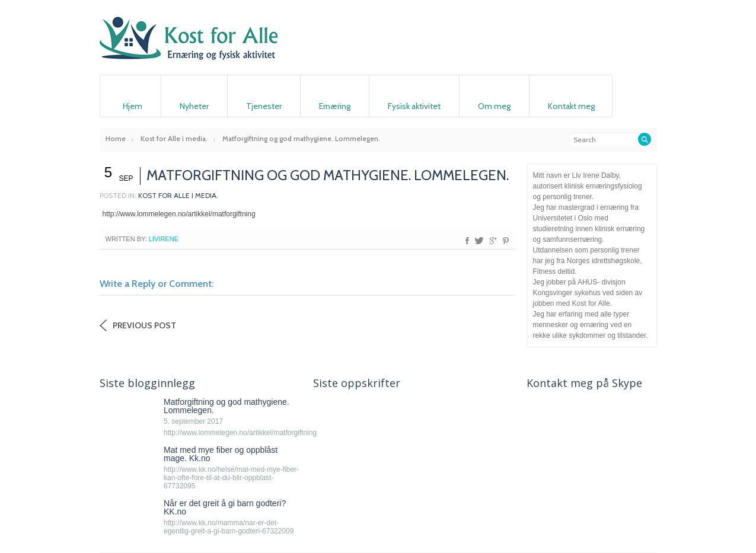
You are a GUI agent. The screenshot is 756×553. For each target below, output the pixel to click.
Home (116, 138)
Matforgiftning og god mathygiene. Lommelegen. (227, 406)
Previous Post (144, 325)
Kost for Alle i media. (174, 138)
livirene (164, 239)
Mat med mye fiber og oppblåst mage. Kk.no (221, 454)
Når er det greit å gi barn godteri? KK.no (225, 507)
